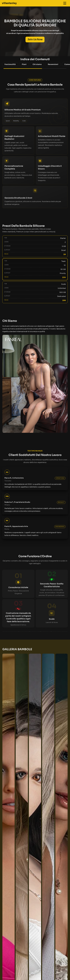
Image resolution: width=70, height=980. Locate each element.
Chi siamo (37, 64)
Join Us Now (35, 39)
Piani (24, 64)
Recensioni (53, 64)
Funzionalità (10, 64)
